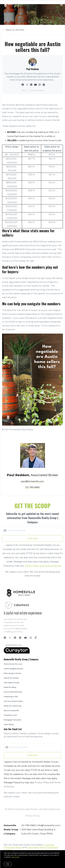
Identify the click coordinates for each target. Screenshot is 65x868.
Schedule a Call (10, 715)
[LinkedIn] (15, 638)
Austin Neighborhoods (13, 669)
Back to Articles (15, 30)
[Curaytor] (17, 653)
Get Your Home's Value (13, 701)
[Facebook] (5, 638)
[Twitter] (10, 638)
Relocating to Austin (12, 673)
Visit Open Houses (12, 683)
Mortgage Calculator (13, 720)
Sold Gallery (9, 724)
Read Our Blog (10, 687)
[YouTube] (25, 638)
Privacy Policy (32, 816)
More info (15, 857)
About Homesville (11, 711)
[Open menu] (61, 5)
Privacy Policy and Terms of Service (43, 566)
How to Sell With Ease (13, 692)
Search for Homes (11, 678)
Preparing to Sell (11, 697)
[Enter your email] (35, 531)
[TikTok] (36, 638)
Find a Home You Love (13, 664)
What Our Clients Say (13, 706)
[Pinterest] (20, 638)
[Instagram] (31, 638)
